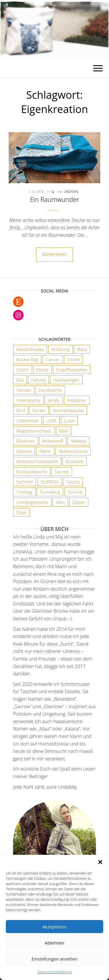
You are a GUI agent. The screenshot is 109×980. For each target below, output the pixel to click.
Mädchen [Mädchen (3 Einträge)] (25, 441)
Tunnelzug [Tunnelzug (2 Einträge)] (50, 492)
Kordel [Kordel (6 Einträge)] (39, 410)
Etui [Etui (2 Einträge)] (20, 380)
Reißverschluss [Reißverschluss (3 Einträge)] (73, 451)
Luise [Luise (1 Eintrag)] (69, 421)
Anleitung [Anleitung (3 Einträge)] (61, 349)
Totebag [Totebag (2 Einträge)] (24, 492)
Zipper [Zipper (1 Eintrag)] (79, 502)
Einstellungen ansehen (55, 959)
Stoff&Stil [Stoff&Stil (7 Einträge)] (50, 482)
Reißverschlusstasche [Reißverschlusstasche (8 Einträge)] (37, 461)
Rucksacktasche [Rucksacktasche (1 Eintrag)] (32, 472)
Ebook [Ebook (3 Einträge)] (42, 370)
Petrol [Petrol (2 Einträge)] (45, 451)
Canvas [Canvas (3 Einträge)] (53, 359)
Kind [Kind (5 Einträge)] (21, 410)
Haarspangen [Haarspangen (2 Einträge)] (66, 380)
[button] (100, 862)
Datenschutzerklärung (54, 972)
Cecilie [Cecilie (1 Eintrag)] (73, 359)
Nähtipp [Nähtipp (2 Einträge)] (78, 441)
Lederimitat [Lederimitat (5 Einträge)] (27, 421)
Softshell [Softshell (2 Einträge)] (25, 482)
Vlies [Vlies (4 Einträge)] (60, 502)
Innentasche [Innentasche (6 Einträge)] (28, 400)
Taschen (53, 210)
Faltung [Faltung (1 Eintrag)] (39, 380)
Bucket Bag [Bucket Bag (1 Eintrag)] (27, 359)
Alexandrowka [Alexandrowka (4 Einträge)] (30, 349)
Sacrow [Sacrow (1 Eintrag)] (62, 472)
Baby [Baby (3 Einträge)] (82, 349)
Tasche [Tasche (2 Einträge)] (73, 482)
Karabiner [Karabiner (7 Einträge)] (77, 400)
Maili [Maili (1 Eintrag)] (64, 431)
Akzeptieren (54, 927)
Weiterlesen (54, 254)
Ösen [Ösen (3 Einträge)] (22, 512)
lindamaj (71, 191)
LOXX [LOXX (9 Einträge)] (51, 421)
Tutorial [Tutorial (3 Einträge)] (75, 492)
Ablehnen (54, 943)
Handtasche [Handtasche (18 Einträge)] (50, 390)
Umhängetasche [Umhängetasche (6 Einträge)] (32, 502)
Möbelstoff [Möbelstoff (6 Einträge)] (53, 441)
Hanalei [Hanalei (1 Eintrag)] (24, 390)
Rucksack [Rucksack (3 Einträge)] (75, 461)
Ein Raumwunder (54, 199)
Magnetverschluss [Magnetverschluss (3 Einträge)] (34, 431)
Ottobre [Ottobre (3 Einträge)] (24, 451)
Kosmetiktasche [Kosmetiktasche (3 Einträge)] (68, 410)
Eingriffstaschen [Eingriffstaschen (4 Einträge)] (72, 370)
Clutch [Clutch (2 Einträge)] (23, 370)
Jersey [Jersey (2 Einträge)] (54, 400)
